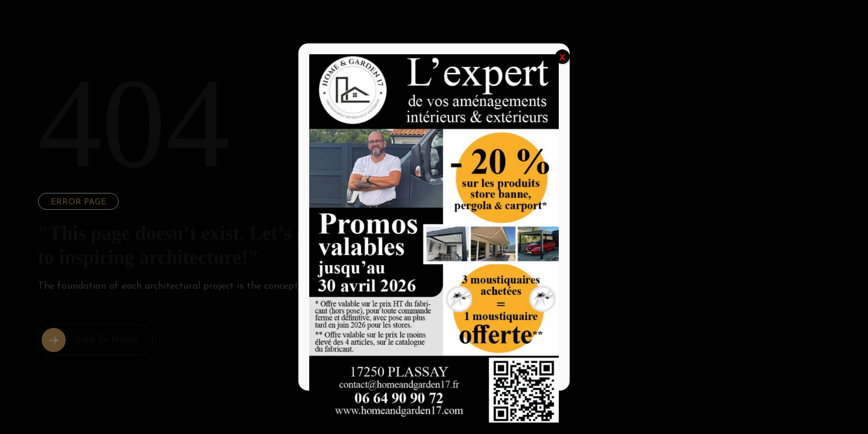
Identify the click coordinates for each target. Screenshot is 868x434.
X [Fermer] (562, 57)
